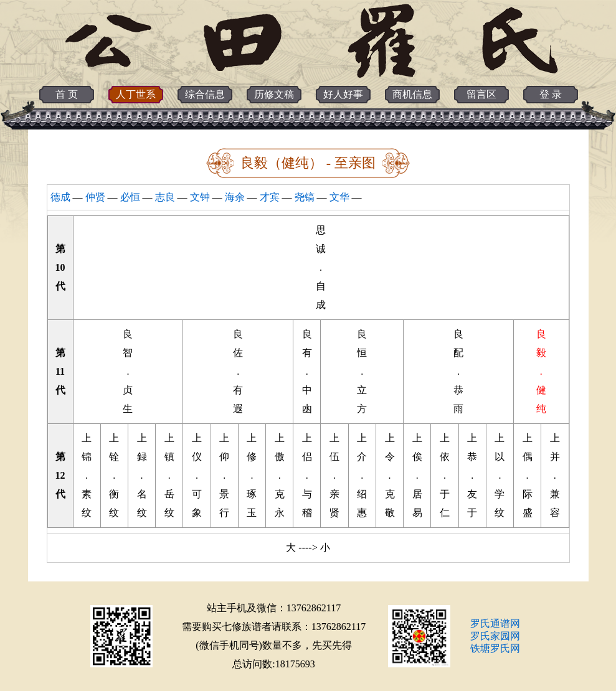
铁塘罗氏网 (495, 648)
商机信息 (412, 94)
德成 (60, 197)
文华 (339, 197)
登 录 (551, 94)
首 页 (67, 94)
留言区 (481, 94)
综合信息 (205, 94)
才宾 (270, 197)
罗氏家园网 (495, 636)
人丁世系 (136, 94)
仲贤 (95, 197)
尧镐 (305, 197)
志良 (165, 197)
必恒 (130, 197)
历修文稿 (274, 94)
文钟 (200, 197)
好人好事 (343, 94)
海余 (235, 197)
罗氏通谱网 (495, 623)
